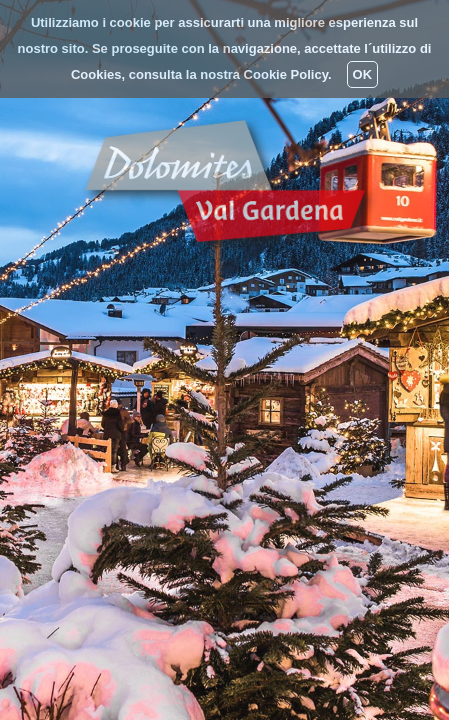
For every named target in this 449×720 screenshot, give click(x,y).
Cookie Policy (286, 74)
